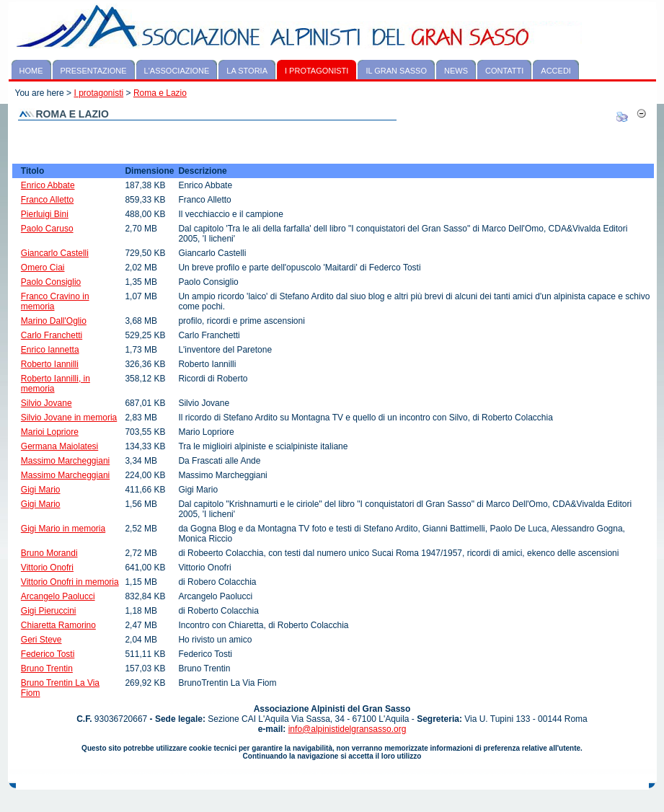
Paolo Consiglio (51, 282)
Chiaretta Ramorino (58, 625)
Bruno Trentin (47, 668)
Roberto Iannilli (50, 364)
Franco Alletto (47, 200)
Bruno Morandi (49, 553)
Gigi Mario (41, 490)
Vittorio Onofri (47, 568)
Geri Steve (41, 640)
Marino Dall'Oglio (54, 321)
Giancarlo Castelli (55, 253)
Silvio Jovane (47, 403)
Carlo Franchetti (52, 335)
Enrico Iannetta (50, 350)
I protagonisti (98, 93)
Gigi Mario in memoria (63, 529)
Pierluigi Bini (45, 214)
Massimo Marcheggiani (65, 461)
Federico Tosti (48, 654)
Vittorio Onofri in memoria (70, 582)
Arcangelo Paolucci (58, 596)
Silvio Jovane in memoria (69, 418)
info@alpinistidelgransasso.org (348, 729)
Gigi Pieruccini (49, 611)
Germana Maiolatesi (59, 446)
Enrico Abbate (48, 185)
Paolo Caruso (47, 229)
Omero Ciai (43, 268)
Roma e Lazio (160, 93)
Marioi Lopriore (50, 432)
